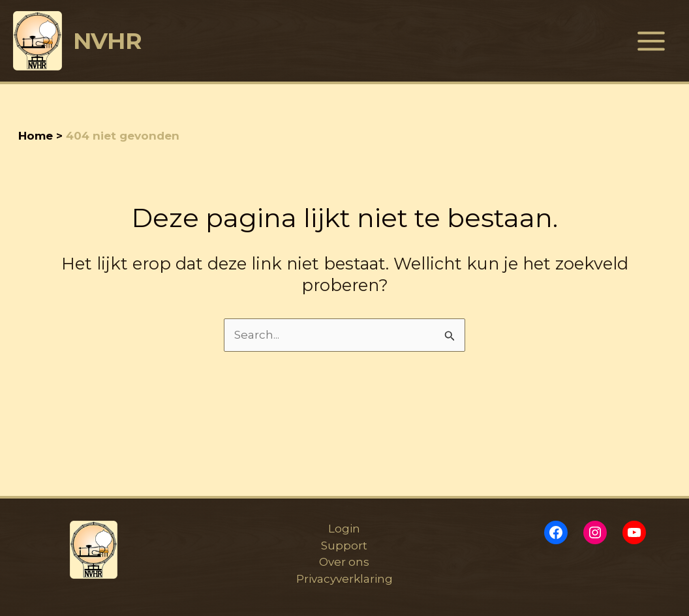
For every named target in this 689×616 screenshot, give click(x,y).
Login (344, 529)
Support (344, 546)
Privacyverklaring (344, 579)
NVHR (108, 41)
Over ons (344, 562)
